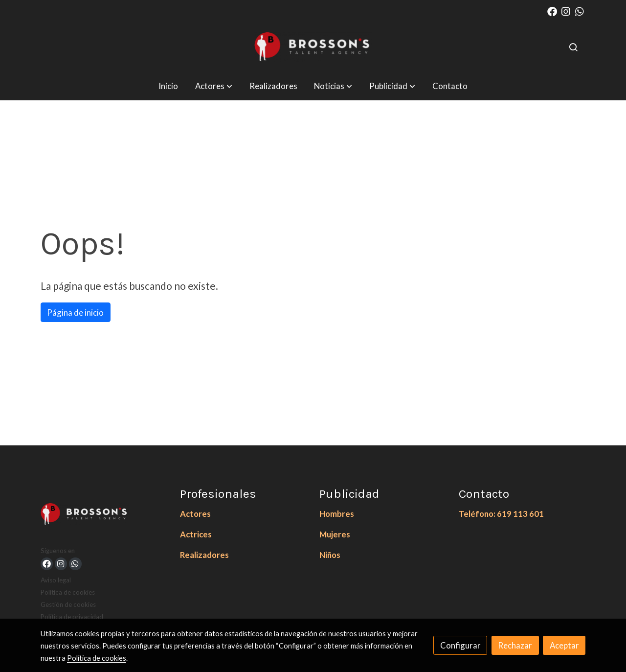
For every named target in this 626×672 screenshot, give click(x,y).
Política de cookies (68, 592)
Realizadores (204, 555)
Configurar (460, 645)
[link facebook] (552, 11)
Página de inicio (75, 313)
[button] (214, 86)
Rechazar (515, 645)
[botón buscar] (573, 47)
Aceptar (564, 645)
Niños (330, 555)
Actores (195, 514)
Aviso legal (56, 580)
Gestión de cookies (68, 604)
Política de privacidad (72, 617)
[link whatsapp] (580, 11)
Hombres (337, 514)
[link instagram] (566, 11)
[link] (313, 47)
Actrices (196, 534)
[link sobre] (104, 516)
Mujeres (335, 534)
